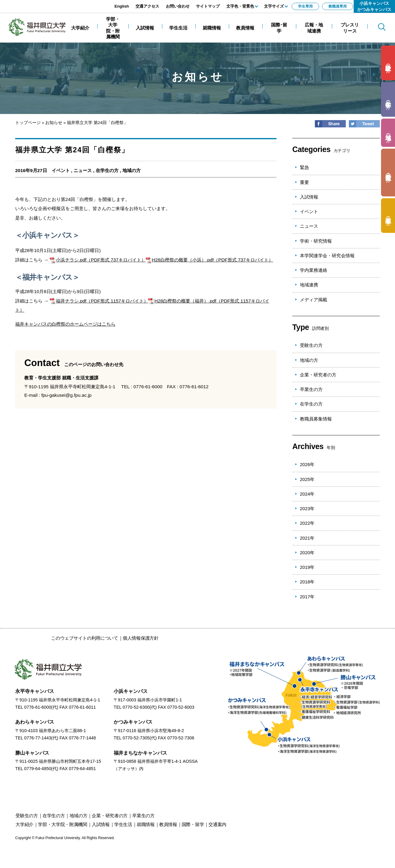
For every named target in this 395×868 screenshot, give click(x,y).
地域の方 (132, 170)
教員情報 (168, 824)
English (122, 6)
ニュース (83, 170)
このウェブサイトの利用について (85, 638)
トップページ (28, 123)
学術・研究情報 (316, 241)
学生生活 (123, 824)
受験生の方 (311, 345)
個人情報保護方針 (141, 638)
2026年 (307, 464)
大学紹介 (24, 824)
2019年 (307, 567)
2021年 (307, 538)
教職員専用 (338, 6)
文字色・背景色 (240, 6)
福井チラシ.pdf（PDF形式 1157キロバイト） (99, 301)
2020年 (307, 553)
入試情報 (309, 197)
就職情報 (146, 824)
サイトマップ (208, 6)
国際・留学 (193, 824)
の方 (388, 63)
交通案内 (217, 824)
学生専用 (305, 6)
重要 (304, 182)
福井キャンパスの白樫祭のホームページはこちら (65, 324)
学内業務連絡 (314, 270)
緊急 (304, 167)
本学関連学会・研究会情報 (327, 256)
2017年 (307, 597)
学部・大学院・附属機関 (63, 824)
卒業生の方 (311, 389)
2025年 (307, 479)
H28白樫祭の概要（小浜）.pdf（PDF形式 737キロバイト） (210, 260)
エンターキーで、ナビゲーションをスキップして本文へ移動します (68, 3)
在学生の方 (107, 170)
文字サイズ (274, 6)
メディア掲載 (314, 300)
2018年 (307, 582)
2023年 (307, 508)
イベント (61, 170)
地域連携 (309, 285)
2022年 (307, 523)
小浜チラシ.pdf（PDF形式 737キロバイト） (98, 260)
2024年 (307, 494)
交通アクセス (147, 6)
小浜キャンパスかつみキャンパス (374, 6)
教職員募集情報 (316, 419)
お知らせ (54, 123)
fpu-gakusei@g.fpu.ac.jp (66, 395)
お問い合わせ (178, 6)
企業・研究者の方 (318, 375)
